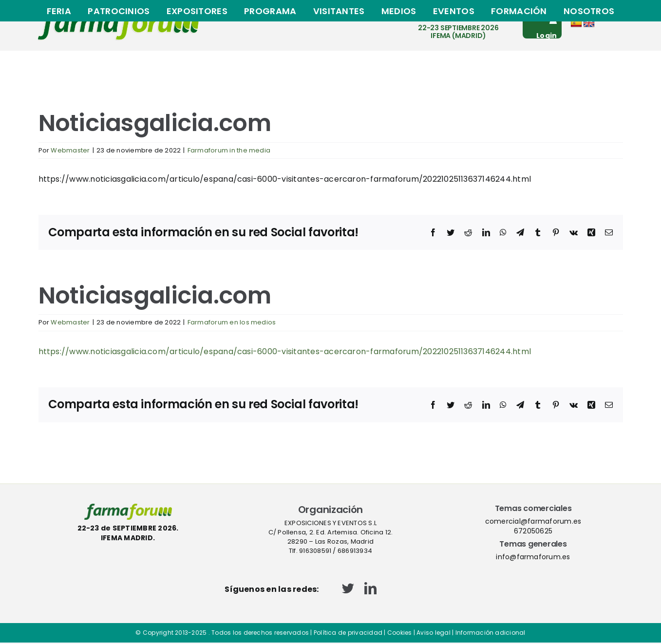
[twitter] (348, 588)
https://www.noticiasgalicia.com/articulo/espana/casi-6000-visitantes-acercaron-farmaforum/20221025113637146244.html (285, 351)
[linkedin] (370, 588)
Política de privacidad (348, 633)
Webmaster (70, 150)
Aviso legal (434, 633)
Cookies (400, 633)
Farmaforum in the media (229, 150)
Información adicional (491, 633)
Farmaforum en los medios (232, 322)
